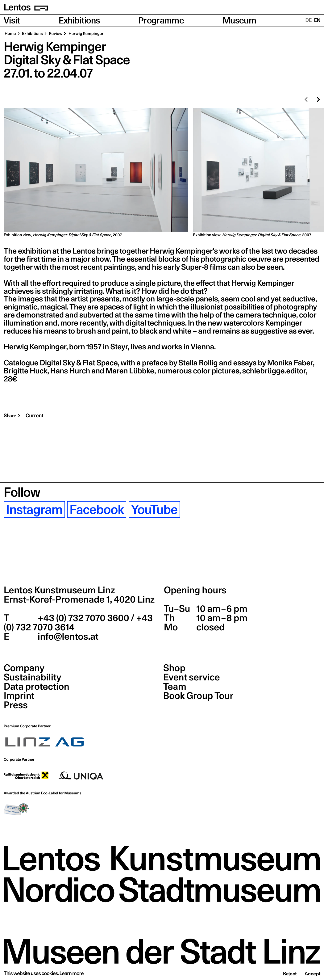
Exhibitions (79, 21)
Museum (239, 21)
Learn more (71, 973)
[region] (162, 173)
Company (24, 668)
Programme (161, 21)
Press (16, 705)
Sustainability (32, 677)
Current (35, 416)
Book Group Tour (198, 696)
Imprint (19, 696)
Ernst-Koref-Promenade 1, (79, 599)
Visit (12, 21)
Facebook (97, 509)
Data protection (37, 687)
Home (10, 34)
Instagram (34, 509)
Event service (192, 677)
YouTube (154, 509)
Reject (290, 974)
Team (175, 687)
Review (55, 34)
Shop (174, 668)
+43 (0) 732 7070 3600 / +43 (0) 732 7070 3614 (78, 623)
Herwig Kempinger (85, 34)
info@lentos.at (67, 637)
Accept (312, 974)
